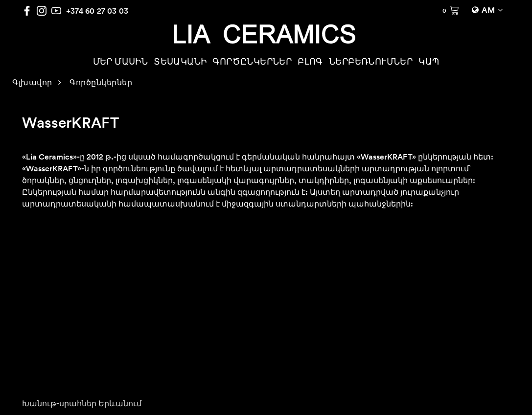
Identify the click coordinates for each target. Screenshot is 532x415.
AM (488, 11)
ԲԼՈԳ (310, 62)
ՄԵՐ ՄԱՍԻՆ (121, 62)
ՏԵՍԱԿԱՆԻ (180, 62)
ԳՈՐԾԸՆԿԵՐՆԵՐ (252, 62)
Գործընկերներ (101, 83)
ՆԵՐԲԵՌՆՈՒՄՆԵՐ (371, 62)
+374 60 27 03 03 (97, 11)
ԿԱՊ (429, 62)
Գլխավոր (32, 83)
